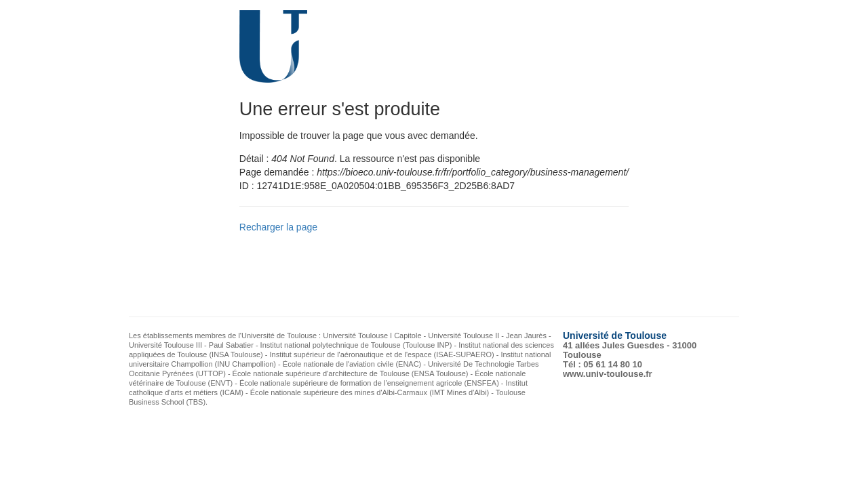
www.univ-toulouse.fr (608, 374)
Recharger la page (278, 227)
